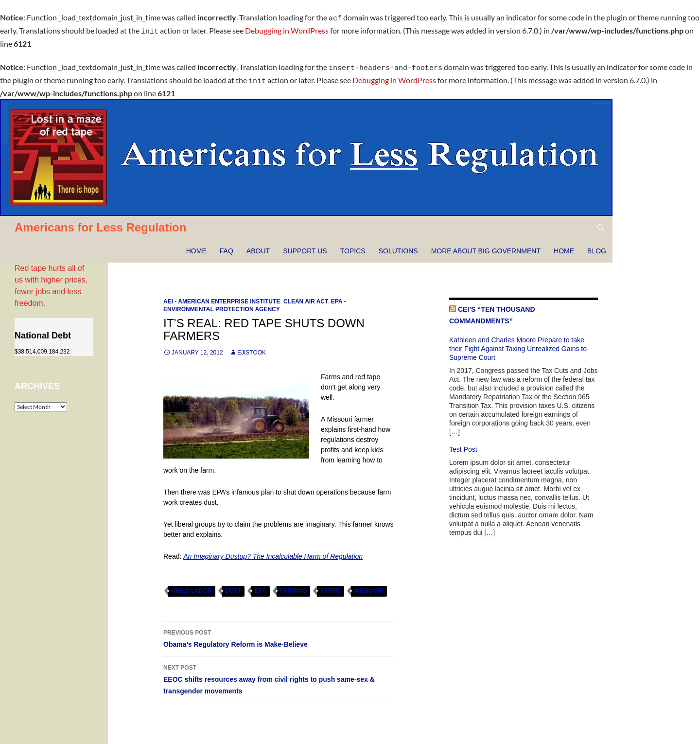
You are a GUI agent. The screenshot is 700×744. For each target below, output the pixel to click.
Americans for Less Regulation (100, 221)
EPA (261, 585)
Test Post (463, 443)
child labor (192, 585)
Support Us (305, 245)
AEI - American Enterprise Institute (222, 296)
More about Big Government (486, 245)
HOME (564, 245)
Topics (353, 245)
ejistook (252, 347)
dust (234, 585)
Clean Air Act (306, 296)
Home (196, 245)
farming (293, 585)
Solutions (398, 245)
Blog (597, 245)
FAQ (227, 245)
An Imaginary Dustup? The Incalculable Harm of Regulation (273, 550)
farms (331, 585)
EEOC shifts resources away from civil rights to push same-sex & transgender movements (279, 673)
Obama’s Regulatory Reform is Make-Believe (279, 632)
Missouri (369, 585)
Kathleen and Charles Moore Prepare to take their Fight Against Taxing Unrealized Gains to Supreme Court (518, 343)
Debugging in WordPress (287, 29)
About (258, 245)
